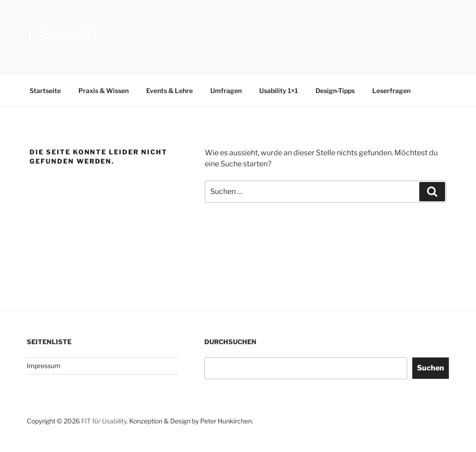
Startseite (45, 91)
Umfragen (226, 91)
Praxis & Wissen (104, 91)
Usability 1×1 (279, 91)
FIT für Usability (104, 421)
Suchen (431, 368)
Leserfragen (391, 91)
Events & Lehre (170, 91)
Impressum (44, 366)
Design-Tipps (335, 91)
